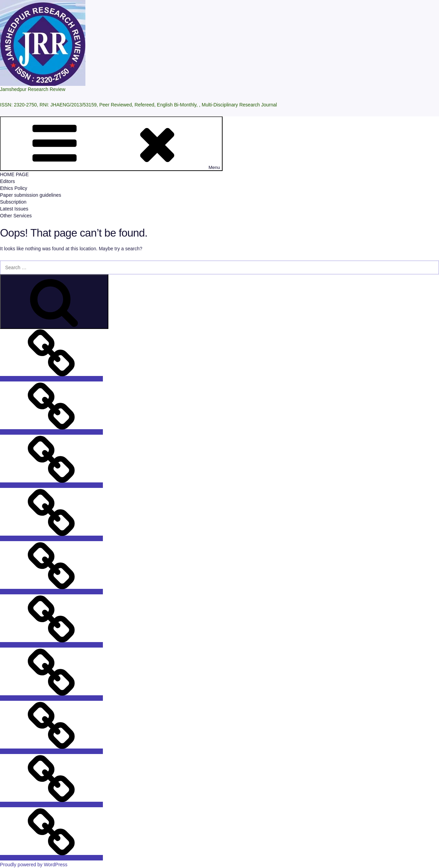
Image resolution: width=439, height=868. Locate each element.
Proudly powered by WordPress (34, 865)
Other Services (16, 216)
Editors (8, 181)
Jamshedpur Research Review (33, 89)
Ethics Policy (14, 188)
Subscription (13, 202)
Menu (111, 144)
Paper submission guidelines (31, 195)
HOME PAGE (14, 174)
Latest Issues (14, 209)
